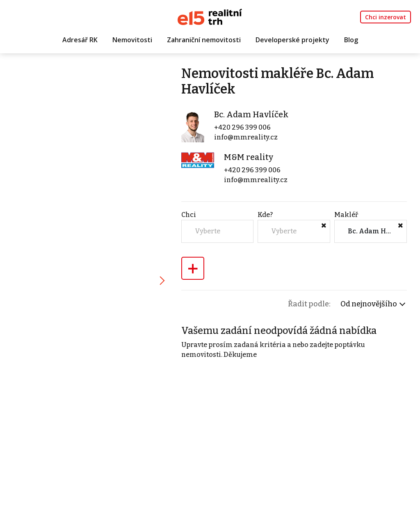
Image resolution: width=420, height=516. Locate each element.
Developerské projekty (292, 40)
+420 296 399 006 (242, 127)
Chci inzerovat (386, 17)
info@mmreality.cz (246, 137)
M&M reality (249, 157)
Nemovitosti (132, 40)
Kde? (265, 215)
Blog (351, 40)
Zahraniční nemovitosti (204, 40)
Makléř (346, 215)
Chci (189, 215)
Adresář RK (80, 40)
